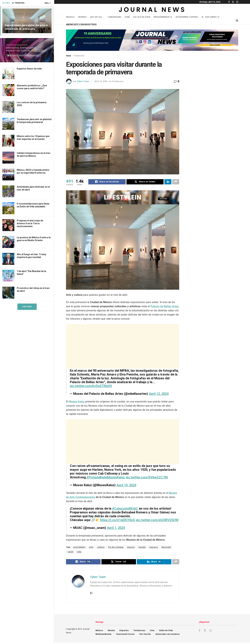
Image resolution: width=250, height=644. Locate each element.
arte (91, 548)
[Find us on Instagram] (211, 632)
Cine (127, 17)
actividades (79, 548)
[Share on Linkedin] (168, 182)
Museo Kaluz (77, 402)
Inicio (69, 56)
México (70, 17)
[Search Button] (237, 21)
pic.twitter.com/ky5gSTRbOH (91, 386)
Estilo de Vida (142, 17)
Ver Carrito (210, 17)
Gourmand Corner (187, 17)
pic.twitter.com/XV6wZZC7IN (147, 478)
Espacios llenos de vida (29, 69)
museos (154, 548)
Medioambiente (163, 17)
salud (70, 552)
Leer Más (27, 307)
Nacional (166, 548)
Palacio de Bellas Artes (165, 307)
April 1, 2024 (116, 528)
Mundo (82, 17)
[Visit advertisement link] (27, 50)
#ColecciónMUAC (125, 509)
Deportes (96, 17)
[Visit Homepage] (152, 10)
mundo (142, 548)
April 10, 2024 (126, 486)
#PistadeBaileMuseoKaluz (106, 478)
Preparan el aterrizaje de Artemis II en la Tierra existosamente (30, 223)
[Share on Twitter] (145, 182)
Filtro (47, 3)
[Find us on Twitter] (205, 632)
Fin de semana (116, 548)
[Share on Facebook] (107, 182)
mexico (131, 548)
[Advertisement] (123, 347)
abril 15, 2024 (101, 81)
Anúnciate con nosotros (81, 25)
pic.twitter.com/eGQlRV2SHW (157, 520)
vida (79, 552)
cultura (101, 548)
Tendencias (114, 17)
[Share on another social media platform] (176, 182)
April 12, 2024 (159, 394)
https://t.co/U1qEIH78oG (118, 520)
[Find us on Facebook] (200, 632)
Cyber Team (83, 81)
